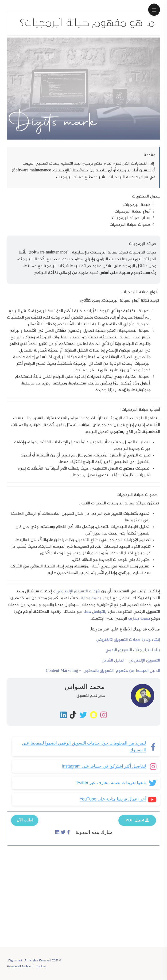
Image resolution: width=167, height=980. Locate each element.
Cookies (41, 967)
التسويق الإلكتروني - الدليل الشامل (131, 665)
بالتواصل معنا (95, 616)
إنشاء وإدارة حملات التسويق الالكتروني (128, 644)
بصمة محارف (91, 603)
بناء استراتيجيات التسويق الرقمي (133, 655)
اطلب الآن (25, 825)
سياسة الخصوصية (19, 967)
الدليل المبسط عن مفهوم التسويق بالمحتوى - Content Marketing (103, 675)
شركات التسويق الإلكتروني (78, 596)
